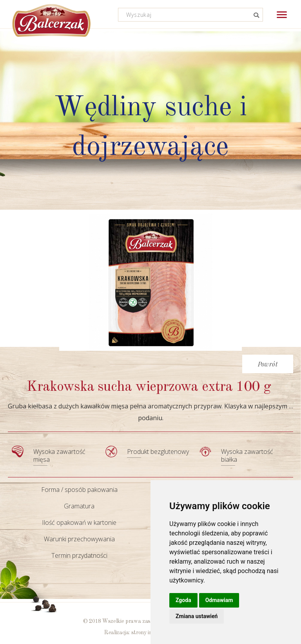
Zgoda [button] (183, 600)
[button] (282, 15)
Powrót (268, 364)
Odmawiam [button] (219, 600)
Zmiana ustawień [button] (197, 616)
